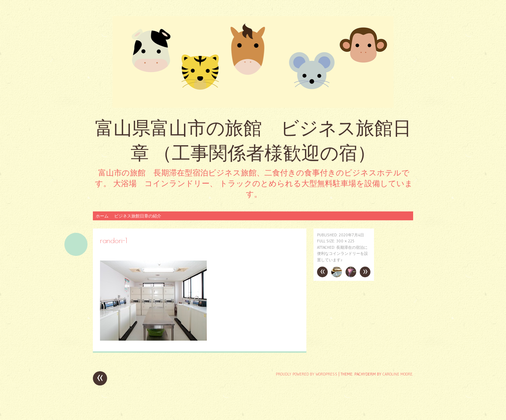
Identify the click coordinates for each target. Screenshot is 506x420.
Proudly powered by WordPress (307, 374)
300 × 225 (345, 241)
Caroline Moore (397, 374)
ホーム (102, 216)
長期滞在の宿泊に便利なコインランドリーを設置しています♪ (342, 254)
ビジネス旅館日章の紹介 (138, 216)
